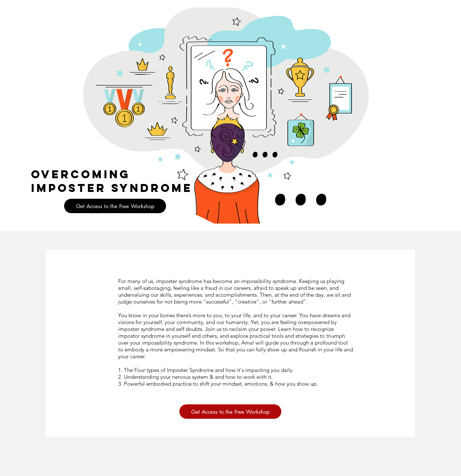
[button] (115, 206)
